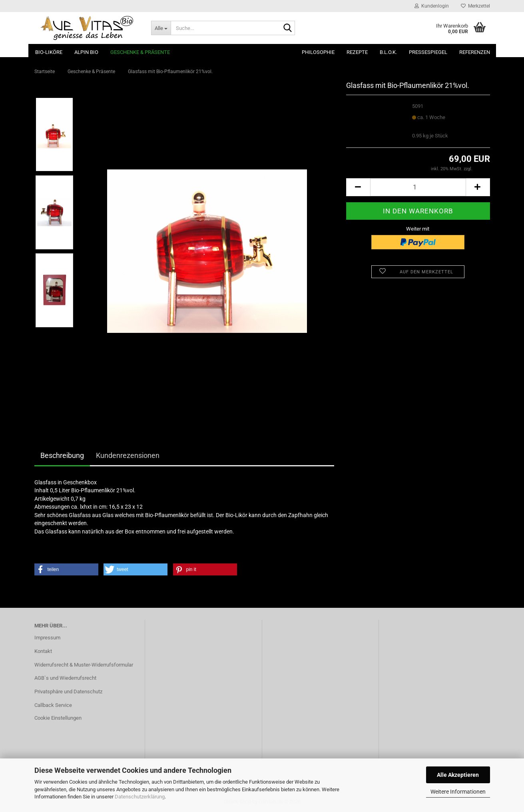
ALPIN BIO (86, 52)
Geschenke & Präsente (140, 52)
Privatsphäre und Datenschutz (68, 692)
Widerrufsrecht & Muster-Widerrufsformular (84, 665)
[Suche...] (161, 28)
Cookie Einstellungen (58, 718)
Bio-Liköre (49, 52)
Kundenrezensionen (128, 455)
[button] (358, 187)
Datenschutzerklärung (140, 797)
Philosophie (318, 52)
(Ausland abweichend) (434, 125)
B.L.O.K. (388, 52)
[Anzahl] (418, 187)
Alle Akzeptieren (458, 775)
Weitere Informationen (458, 792)
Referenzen (475, 52)
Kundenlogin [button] (432, 6)
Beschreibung (62, 455)
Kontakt (43, 651)
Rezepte (357, 52)
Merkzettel (475, 6)
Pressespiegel (428, 52)
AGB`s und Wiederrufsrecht (65, 678)
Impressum (47, 638)
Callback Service (53, 705)
